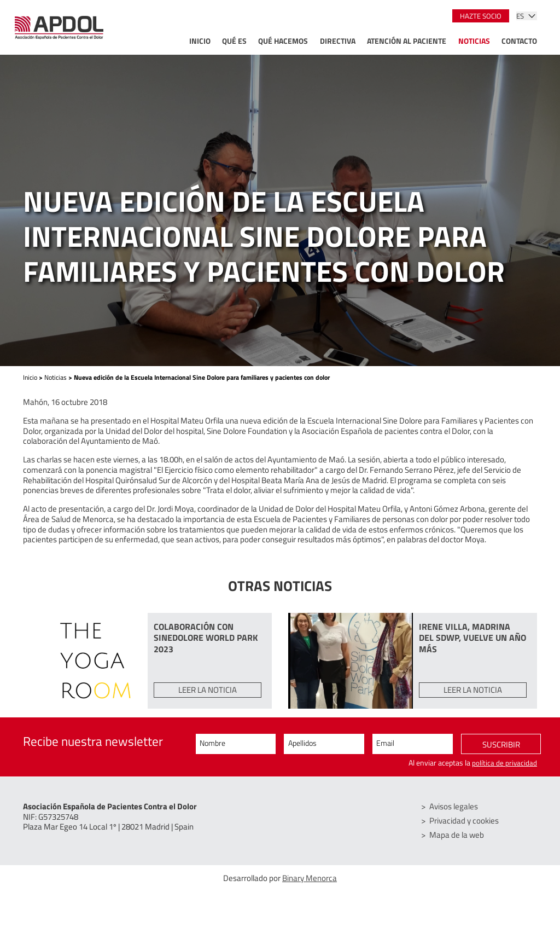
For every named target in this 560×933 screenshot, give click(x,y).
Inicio (200, 42)
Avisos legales (454, 806)
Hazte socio (481, 16)
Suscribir (501, 744)
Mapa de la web (457, 835)
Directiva (338, 42)
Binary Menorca (310, 878)
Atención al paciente (407, 42)
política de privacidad (504, 763)
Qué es (234, 42)
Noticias (474, 42)
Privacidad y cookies (464, 821)
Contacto (519, 42)
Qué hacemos (283, 42)
